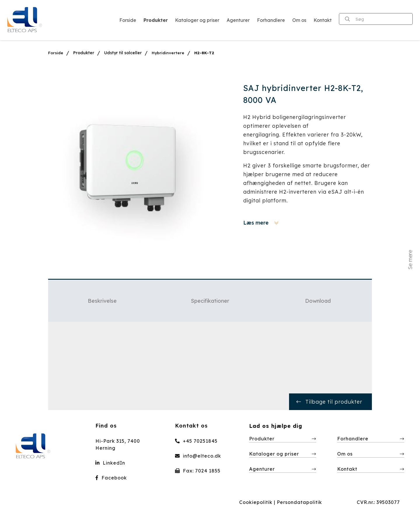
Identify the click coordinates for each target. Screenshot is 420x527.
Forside (56, 53)
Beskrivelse (102, 301)
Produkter (84, 53)
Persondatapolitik (299, 502)
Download (318, 301)
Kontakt (347, 469)
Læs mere (261, 223)
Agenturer (262, 469)
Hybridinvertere (168, 53)
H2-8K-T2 (205, 53)
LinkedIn (110, 463)
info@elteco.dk (198, 456)
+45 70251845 (196, 441)
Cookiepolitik (256, 502)
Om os (345, 454)
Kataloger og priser (274, 454)
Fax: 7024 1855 (198, 471)
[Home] (25, 20)
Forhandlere (353, 439)
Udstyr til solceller (123, 53)
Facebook (111, 478)
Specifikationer (210, 301)
